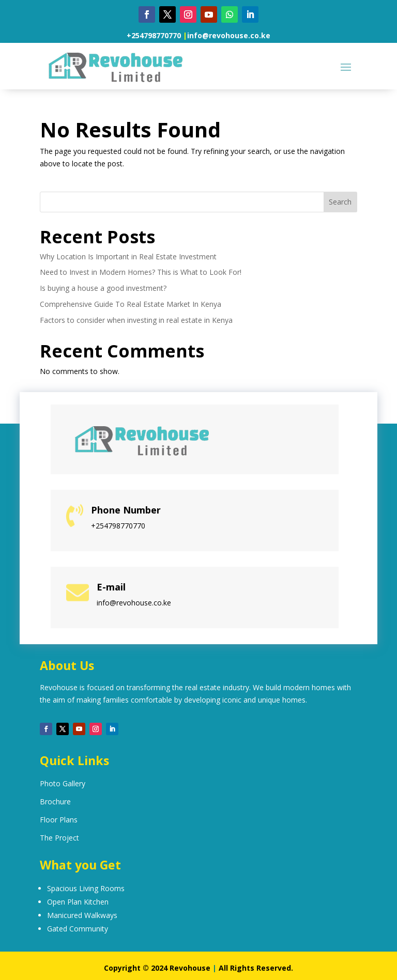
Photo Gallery (63, 783)
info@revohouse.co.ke (229, 35)
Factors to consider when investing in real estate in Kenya (136, 320)
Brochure (55, 802)
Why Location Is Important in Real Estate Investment (128, 256)
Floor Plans (59, 820)
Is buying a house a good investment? (103, 288)
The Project (59, 838)
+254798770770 (154, 35)
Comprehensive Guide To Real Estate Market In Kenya (131, 304)
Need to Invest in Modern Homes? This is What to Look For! (141, 272)
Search (340, 202)
